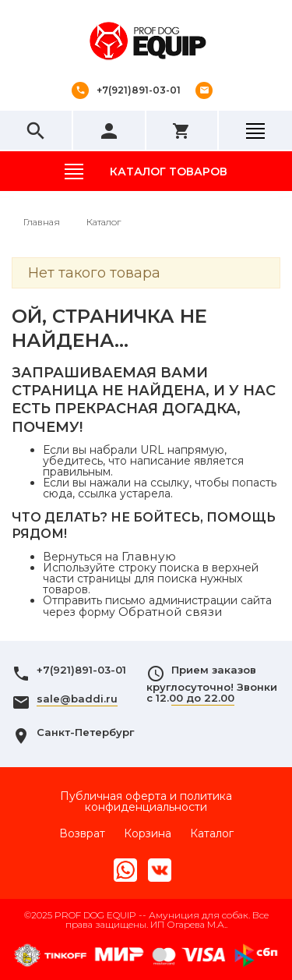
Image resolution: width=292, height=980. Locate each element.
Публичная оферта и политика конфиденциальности (146, 801)
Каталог (212, 833)
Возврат (82, 833)
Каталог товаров (169, 172)
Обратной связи (171, 612)
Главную (149, 556)
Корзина (148, 833)
